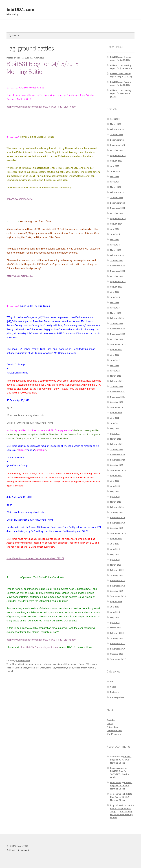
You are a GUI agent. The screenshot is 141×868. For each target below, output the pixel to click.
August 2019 (116, 539)
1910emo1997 (39, 58)
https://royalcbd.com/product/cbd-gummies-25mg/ (122, 808)
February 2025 (117, 192)
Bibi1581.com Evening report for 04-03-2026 (121, 58)
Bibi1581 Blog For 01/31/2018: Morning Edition (121, 760)
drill (65, 664)
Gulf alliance (21, 668)
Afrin (14, 664)
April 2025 (115, 182)
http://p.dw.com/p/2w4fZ (20, 199)
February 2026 (117, 129)
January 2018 (117, 638)
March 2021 (116, 439)
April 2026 (115, 119)
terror (77, 668)
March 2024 (116, 250)
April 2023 (115, 308)
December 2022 (117, 329)
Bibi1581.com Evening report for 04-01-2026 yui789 (121, 93)
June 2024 (115, 234)
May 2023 (115, 302)
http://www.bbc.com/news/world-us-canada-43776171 (35, 558)
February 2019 (117, 570)
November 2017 (117, 649)
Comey (48, 664)
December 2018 (117, 580)
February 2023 (117, 318)
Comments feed (114, 731)
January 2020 (117, 512)
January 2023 (117, 323)
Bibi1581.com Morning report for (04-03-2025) (121, 67)
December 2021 (117, 392)
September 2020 (118, 470)
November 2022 (117, 334)
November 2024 (117, 208)
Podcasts (115, 692)
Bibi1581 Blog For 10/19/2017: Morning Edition (120, 774)
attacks (21, 664)
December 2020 (117, 455)
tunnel (10, 671)
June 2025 (115, 171)
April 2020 (115, 497)
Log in (110, 724)
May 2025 (115, 176)
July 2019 (115, 544)
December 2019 (117, 517)
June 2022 (115, 360)
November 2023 (117, 271)
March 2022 (116, 376)
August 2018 (116, 601)
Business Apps (117, 768)
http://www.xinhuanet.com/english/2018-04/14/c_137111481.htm (41, 640)
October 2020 (117, 465)
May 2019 (115, 554)
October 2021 (117, 402)
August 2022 (116, 350)
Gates (113, 687)
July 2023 (115, 292)
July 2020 (115, 481)
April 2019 (115, 560)
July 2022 (115, 355)
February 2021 (117, 444)
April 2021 (115, 434)
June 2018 (115, 612)
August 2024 (116, 224)
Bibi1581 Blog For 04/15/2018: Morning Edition (43, 68)
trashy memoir (88, 668)
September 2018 (118, 596)
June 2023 (115, 297)
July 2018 (115, 607)
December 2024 (117, 203)
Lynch (42, 668)
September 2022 (118, 344)
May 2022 (115, 365)
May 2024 (115, 239)
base (36, 664)
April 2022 (115, 371)
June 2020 (115, 486)
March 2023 (116, 313)
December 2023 (117, 266)
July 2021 (115, 418)
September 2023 (118, 281)
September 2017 (118, 659)
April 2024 (115, 245)
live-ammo (33, 668)
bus (41, 664)
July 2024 (115, 229)
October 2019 (117, 528)
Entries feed (113, 727)
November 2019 (117, 523)
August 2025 (116, 161)
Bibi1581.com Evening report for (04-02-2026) (121, 75)
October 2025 (117, 150)
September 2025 (118, 155)
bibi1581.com (20, 9)
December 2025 (117, 140)
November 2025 (117, 145)
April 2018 (115, 623)
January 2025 (117, 198)
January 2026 (117, 135)
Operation (61, 668)
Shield (70, 668)
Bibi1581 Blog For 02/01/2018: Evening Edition (121, 814)
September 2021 (118, 407)
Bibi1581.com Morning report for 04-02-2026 (121, 83)
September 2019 (118, 533)
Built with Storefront (18, 850)
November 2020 (117, 460)
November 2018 (117, 586)
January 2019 (117, 575)
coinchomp (116, 783)
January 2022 (117, 386)
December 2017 (117, 643)
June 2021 (115, 423)
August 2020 (116, 476)
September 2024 (118, 218)
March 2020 (116, 502)
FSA (87, 664)
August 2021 (116, 413)
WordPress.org (114, 734)
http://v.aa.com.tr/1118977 (21, 276)
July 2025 (115, 166)
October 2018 (117, 591)
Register (111, 720)
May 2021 (115, 428)
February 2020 (117, 507)
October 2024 (117, 213)
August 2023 (116, 287)
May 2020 (115, 491)
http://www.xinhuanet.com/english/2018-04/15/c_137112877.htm (41, 107)
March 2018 (116, 628)
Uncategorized (23, 661)
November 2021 (117, 397)
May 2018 (115, 617)
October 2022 (117, 339)
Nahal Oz (51, 668)
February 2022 (117, 381)
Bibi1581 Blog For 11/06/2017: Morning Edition (121, 797)
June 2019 (115, 549)
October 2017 (117, 654)
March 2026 (116, 124)
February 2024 (117, 255)
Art (112, 682)
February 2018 (117, 633)
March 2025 (116, 187)
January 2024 (117, 260)
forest (82, 664)
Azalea (30, 664)
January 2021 (117, 449)
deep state (57, 664)
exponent (73, 664)
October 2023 (117, 276)
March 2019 (116, 565)
